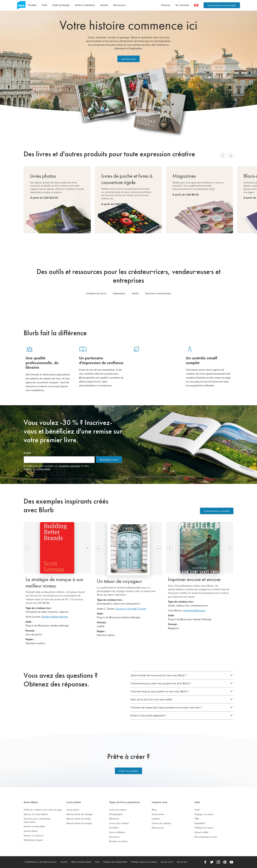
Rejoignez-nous (109, 459)
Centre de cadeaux (161, 823)
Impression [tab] (119, 293)
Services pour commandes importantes (37, 820)
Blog (154, 810)
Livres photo (74, 802)
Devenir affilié (202, 832)
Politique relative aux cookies (144, 862)
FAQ (197, 819)
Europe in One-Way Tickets (131, 609)
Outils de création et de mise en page (43, 810)
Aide (197, 802)
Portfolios (114, 828)
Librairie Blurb (31, 831)
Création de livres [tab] (96, 293)
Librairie (104, 5)
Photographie (116, 814)
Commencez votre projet (222, 5)
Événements (158, 814)
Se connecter (182, 5)
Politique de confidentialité (37, 469)
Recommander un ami (206, 837)
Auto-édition (31, 802)
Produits (32, 5)
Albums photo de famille (79, 819)
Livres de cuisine (118, 810)
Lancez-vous (128, 59)
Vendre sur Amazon (34, 836)
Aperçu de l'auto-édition (36, 814)
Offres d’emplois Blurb (81, 862)
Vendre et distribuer (85, 5)
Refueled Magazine (194, 610)
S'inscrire (166, 5)
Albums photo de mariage (79, 814)
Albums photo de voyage (79, 823)
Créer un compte (128, 771)
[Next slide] (231, 156)
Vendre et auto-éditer (34, 826)
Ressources (120, 5)
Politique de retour (204, 828)
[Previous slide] (223, 156)
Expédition (200, 823)
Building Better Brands (55, 617)
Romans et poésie (118, 841)
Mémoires (114, 819)
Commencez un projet (217, 511)
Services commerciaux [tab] (158, 293)
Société (64, 862)
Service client (167, 862)
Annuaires (114, 837)
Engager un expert (204, 814)
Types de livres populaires (124, 802)
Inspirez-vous (160, 802)
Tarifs (44, 5)
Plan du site (182, 862)
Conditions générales (69, 466)
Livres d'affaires (117, 832)
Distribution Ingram (33, 840)
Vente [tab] (135, 293)
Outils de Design (61, 5)
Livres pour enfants (119, 823)
